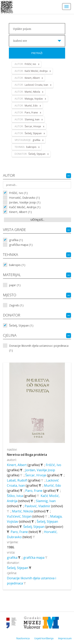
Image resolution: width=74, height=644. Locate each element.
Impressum (65, 638)
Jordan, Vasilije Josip (40, 470)
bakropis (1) (17, 265)
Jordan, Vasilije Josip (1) (25, 202)
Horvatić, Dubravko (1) (24, 198)
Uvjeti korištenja (44, 638)
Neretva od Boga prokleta (27, 455)
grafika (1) (16, 240)
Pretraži (37, 53)
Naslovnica (23, 638)
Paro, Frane (34, 491)
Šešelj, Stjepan (47, 521)
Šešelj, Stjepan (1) (21, 325)
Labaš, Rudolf (17, 480)
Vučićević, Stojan (20, 516)
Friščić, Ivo (53, 465)
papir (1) (15, 285)
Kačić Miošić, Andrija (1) (25, 207)
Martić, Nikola (23, 511)
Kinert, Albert (17, 465)
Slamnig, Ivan (46, 501)
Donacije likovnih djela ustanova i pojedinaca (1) (39, 348)
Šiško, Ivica (15, 496)
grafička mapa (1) (21, 245)
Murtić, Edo (52, 485)
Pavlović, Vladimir (38, 506)
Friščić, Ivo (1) (18, 193)
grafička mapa (34, 558)
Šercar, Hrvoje (36, 475)
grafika (13, 558)
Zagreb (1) (16, 305)
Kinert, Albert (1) (20, 212)
